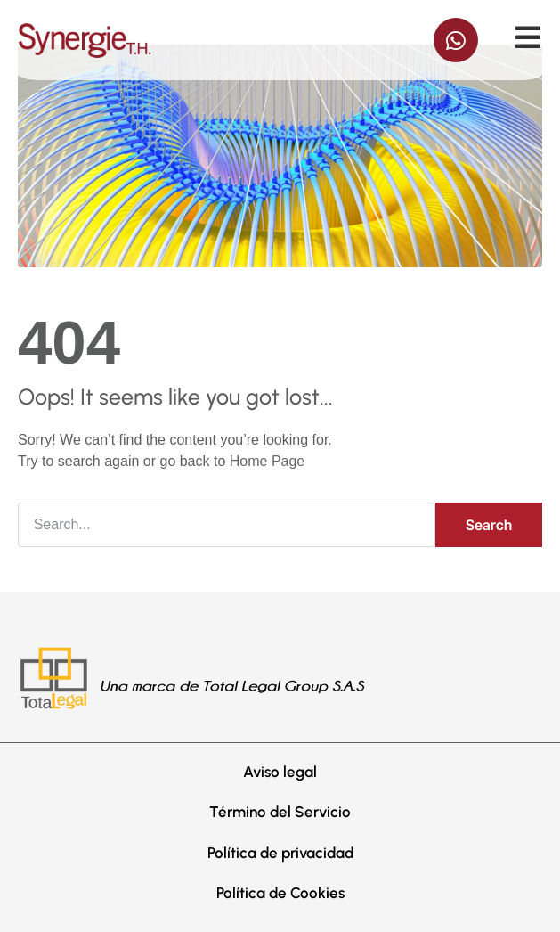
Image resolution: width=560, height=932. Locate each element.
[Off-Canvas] (528, 37)
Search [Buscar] (489, 525)
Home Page (268, 461)
